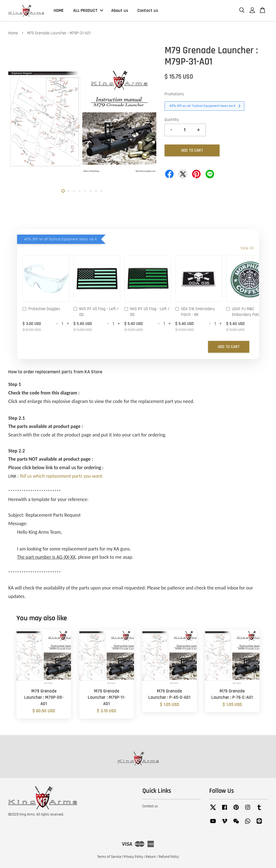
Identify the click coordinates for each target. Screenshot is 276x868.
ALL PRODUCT (88, 11)
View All (247, 248)
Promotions (174, 94)
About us (120, 11)
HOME (59, 11)
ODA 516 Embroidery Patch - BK (195, 312)
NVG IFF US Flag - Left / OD (96, 312)
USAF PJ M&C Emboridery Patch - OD (248, 312)
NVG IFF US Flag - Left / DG (147, 312)
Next (149, 122)
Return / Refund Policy (162, 857)
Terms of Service (109, 857)
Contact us (148, 11)
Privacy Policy (134, 857)
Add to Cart (229, 347)
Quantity (172, 120)
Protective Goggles (41, 309)
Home (13, 33)
